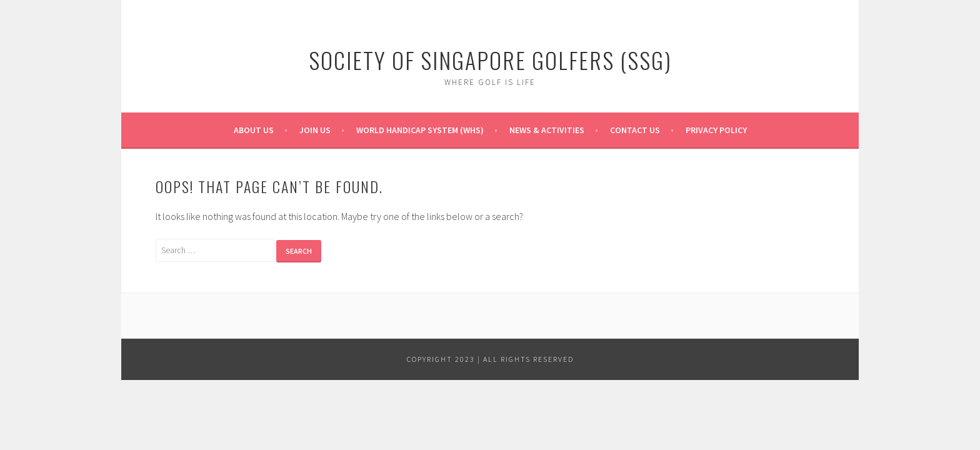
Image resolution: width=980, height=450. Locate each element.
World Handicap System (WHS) (420, 130)
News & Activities (547, 130)
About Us (254, 130)
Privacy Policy (716, 130)
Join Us (315, 130)
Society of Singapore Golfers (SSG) (490, 60)
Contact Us (635, 130)
